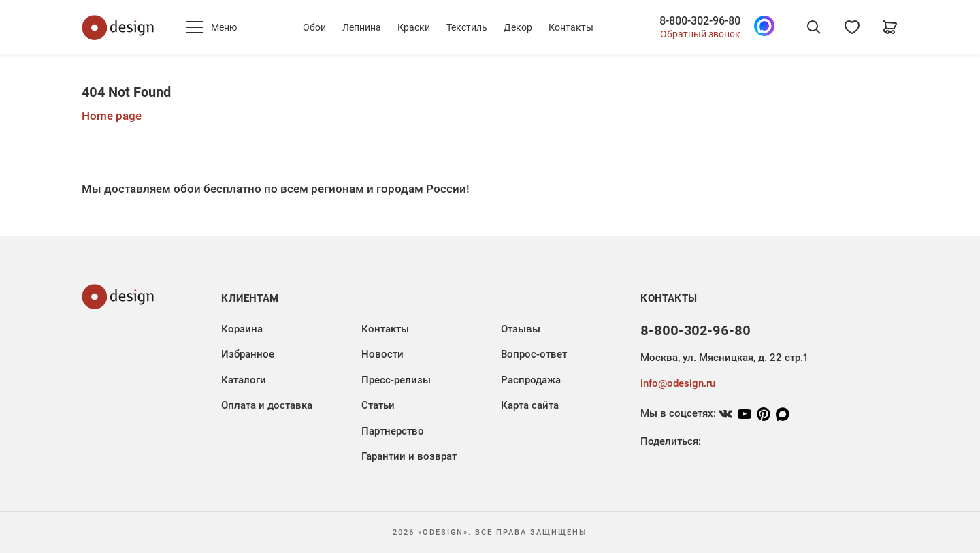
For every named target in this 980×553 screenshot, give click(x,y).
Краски (414, 27)
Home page (112, 116)
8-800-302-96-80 (700, 21)
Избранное (248, 354)
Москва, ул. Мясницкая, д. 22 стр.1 (724, 358)
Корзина (242, 329)
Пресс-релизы (396, 380)
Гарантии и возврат (409, 456)
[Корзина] (890, 27)
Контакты (571, 27)
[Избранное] (852, 27)
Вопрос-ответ (534, 354)
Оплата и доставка (267, 405)
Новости (382, 354)
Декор (518, 27)
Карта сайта (530, 405)
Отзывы (521, 329)
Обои (314, 27)
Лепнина (362, 27)
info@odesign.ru (678, 383)
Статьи (378, 405)
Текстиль (467, 27)
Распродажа (531, 380)
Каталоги (244, 380)
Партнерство (393, 431)
